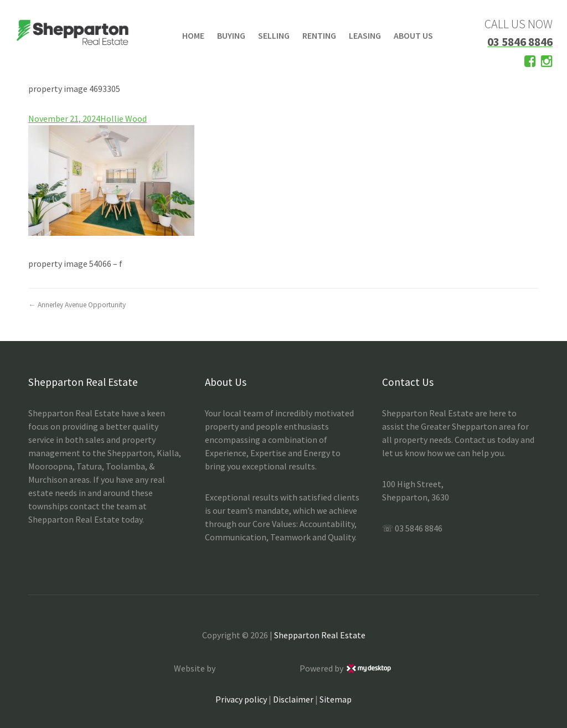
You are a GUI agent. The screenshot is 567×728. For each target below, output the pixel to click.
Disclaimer (293, 699)
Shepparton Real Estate (320, 635)
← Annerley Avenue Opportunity (77, 305)
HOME (193, 35)
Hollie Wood (123, 118)
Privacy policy (241, 699)
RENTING (319, 35)
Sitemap (336, 699)
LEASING (365, 35)
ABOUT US (413, 35)
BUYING (231, 35)
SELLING (274, 35)
